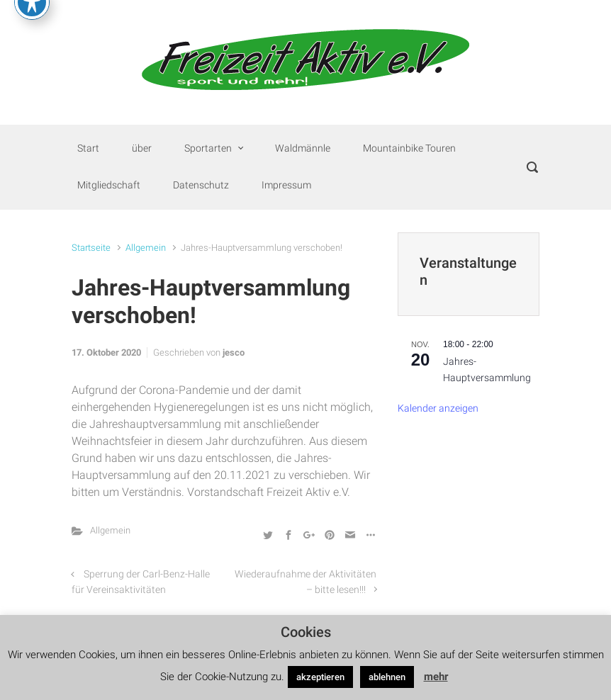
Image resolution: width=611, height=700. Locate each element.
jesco (234, 352)
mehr (436, 677)
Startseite (91, 248)
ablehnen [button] (387, 677)
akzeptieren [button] (320, 677)
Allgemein (146, 248)
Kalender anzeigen (438, 408)
